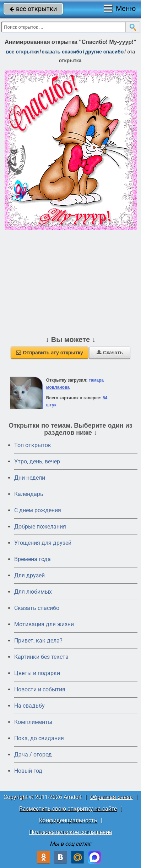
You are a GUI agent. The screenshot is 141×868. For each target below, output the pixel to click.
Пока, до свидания (39, 738)
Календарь (29, 494)
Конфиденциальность (68, 820)
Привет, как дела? (38, 641)
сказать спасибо (62, 52)
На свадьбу (29, 706)
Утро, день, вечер (37, 461)
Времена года (32, 559)
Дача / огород (33, 755)
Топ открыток (33, 445)
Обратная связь (112, 797)
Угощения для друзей (43, 543)
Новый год (28, 771)
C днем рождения (38, 510)
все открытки (33, 9)
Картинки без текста (41, 657)
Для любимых (33, 592)
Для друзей (29, 575)
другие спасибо (104, 52)
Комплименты (33, 722)
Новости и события (40, 689)
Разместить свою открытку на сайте (68, 809)
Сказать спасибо (37, 608)
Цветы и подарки (37, 673)
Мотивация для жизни (44, 624)
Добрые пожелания (40, 527)
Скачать (110, 353)
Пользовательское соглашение (70, 832)
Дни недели (30, 478)
